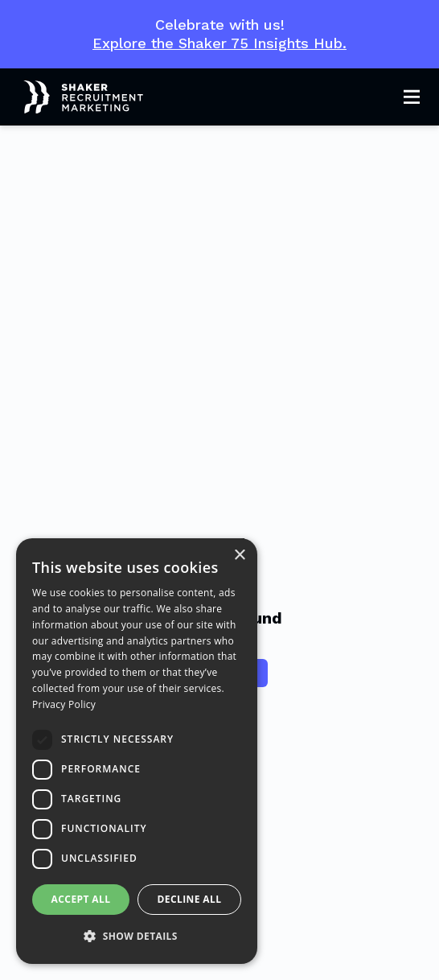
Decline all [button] (190, 899)
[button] (137, 937)
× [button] (239, 556)
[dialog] (137, 751)
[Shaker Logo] (72, 97)
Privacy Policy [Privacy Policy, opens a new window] (64, 704)
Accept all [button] (81, 899)
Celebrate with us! (219, 34)
